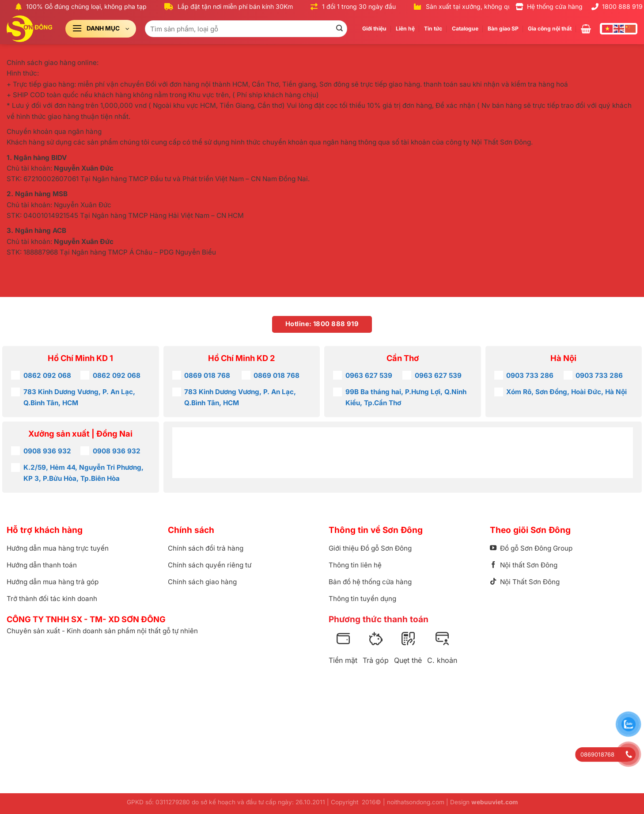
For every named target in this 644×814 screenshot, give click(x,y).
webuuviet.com (494, 802)
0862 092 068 (47, 375)
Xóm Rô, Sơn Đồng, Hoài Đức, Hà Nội (566, 392)
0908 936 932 (47, 451)
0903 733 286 (530, 375)
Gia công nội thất (550, 29)
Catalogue (465, 29)
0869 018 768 (207, 375)
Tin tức (433, 29)
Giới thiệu (374, 29)
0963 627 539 (369, 375)
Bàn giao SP (503, 29)
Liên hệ (405, 29)
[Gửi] (339, 29)
